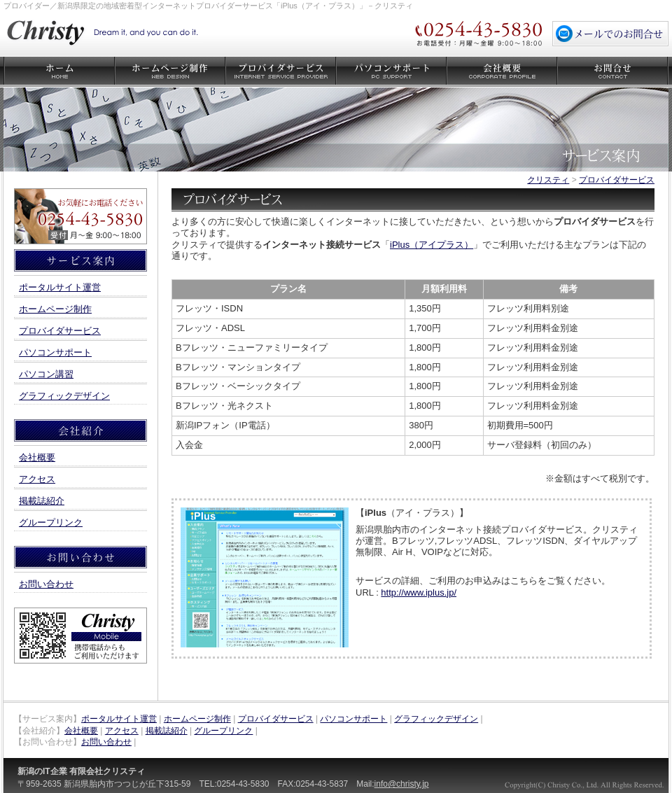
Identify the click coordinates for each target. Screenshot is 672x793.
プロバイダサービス (281, 72)
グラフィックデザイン (64, 396)
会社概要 (502, 72)
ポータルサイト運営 (60, 287)
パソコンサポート (391, 72)
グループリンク (51, 522)
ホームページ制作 (170, 72)
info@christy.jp (402, 784)
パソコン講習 (46, 374)
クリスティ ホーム (59, 72)
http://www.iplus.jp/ (419, 592)
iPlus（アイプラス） (432, 245)
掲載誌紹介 (42, 501)
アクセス (37, 479)
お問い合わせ (613, 72)
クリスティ (548, 180)
